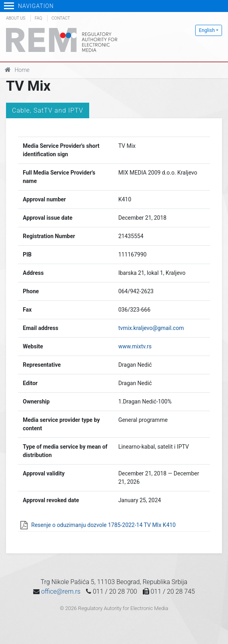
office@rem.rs (61, 591)
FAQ (38, 18)
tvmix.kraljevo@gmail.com (151, 328)
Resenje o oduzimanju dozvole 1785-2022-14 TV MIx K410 (103, 525)
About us (16, 18)
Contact (61, 18)
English (207, 30)
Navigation (29, 6)
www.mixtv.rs (135, 346)
